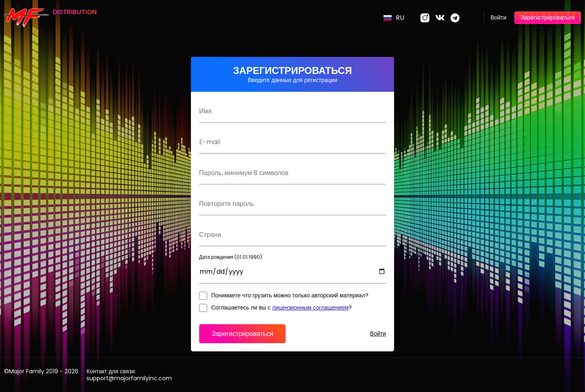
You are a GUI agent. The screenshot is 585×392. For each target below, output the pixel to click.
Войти (498, 17)
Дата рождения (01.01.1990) (231, 257)
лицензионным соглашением (310, 308)
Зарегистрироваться (548, 17)
